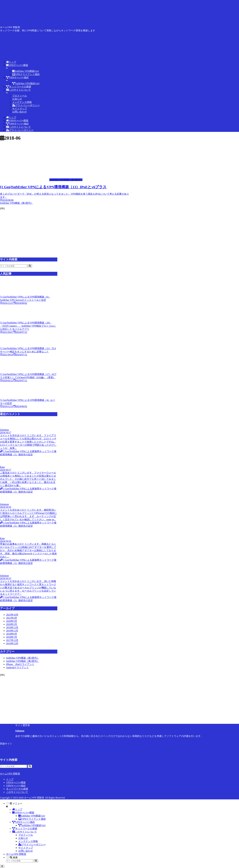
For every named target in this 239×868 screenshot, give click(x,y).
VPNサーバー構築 (16, 782)
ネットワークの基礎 (17, 789)
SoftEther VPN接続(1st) (32, 825)
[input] (13, 266)
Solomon (20, 731)
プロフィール (26, 835)
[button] (30, 266)
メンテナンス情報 (28, 841)
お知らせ (23, 838)
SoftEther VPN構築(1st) (32, 816)
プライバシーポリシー (32, 845)
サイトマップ (26, 848)
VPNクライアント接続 (32, 819)
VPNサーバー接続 (16, 786)
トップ (10, 779)
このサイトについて (17, 792)
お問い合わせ (26, 851)
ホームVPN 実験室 (16, 854)
